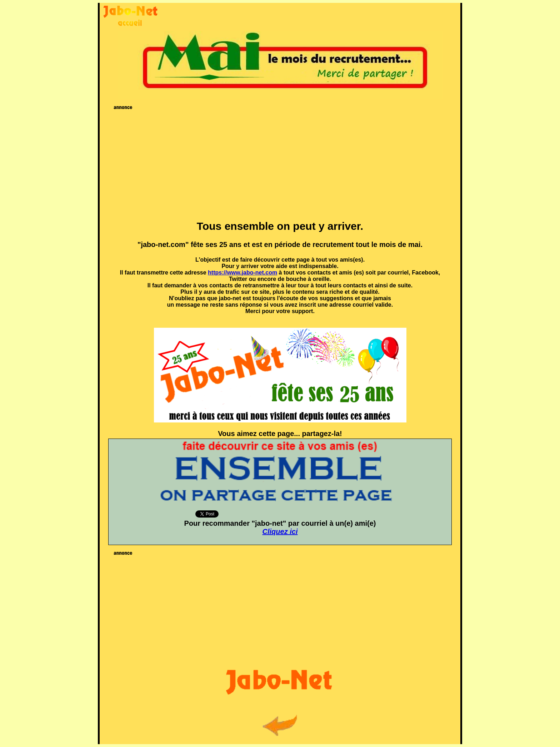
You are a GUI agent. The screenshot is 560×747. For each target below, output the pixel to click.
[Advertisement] (280, 163)
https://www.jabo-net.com (242, 273)
